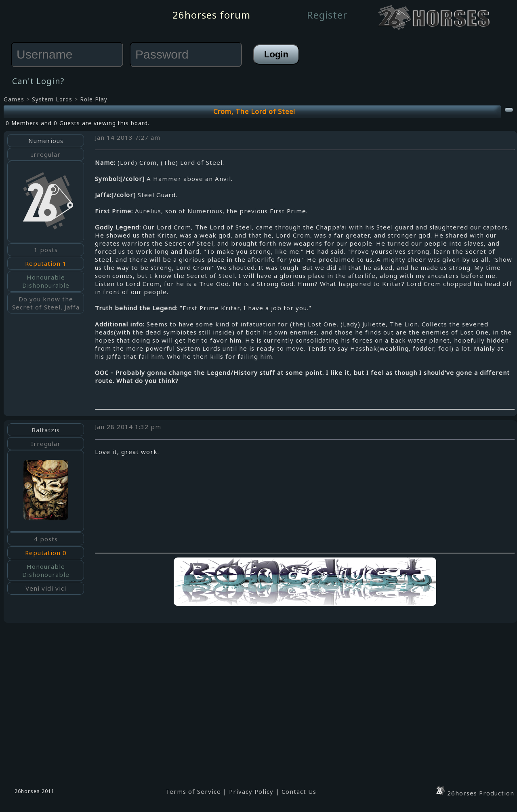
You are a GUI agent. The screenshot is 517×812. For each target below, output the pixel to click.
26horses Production (475, 793)
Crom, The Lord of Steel (254, 111)
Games (14, 99)
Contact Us (299, 791)
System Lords (52, 99)
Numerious (46, 141)
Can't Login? (38, 81)
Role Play (94, 99)
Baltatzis (46, 430)
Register (327, 15)
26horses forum (211, 15)
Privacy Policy (251, 791)
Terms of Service (193, 791)
